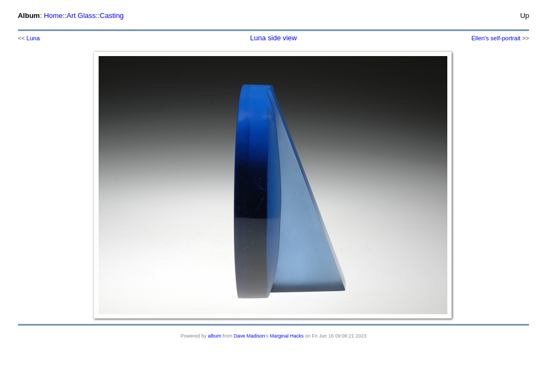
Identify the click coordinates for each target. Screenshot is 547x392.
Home (53, 16)
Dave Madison (250, 336)
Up (525, 16)
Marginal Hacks (287, 336)
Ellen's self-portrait (496, 38)
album (215, 336)
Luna (33, 38)
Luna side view (273, 38)
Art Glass (81, 16)
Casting (112, 16)
